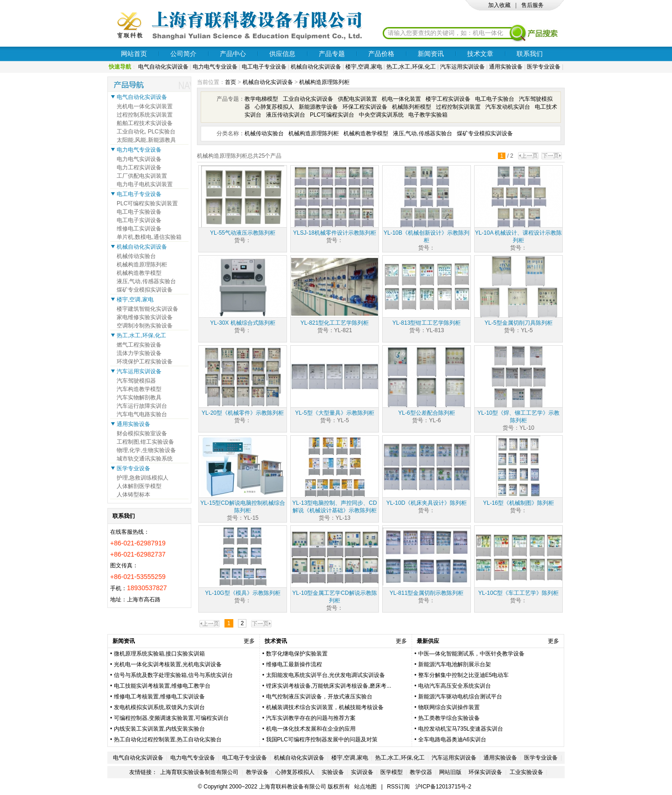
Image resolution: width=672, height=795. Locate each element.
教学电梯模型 (261, 99)
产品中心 (233, 54)
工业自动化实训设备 (308, 99)
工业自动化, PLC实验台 (146, 132)
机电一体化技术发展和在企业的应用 (311, 729)
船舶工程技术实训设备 (145, 123)
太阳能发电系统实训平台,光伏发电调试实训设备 (325, 675)
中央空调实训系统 (381, 115)
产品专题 (332, 54)
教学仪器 (421, 772)
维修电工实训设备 (139, 229)
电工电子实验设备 (139, 212)
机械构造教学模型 (366, 133)
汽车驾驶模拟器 (136, 381)
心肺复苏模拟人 (274, 107)
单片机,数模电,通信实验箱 (149, 237)
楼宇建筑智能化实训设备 (147, 309)
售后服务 (532, 5)
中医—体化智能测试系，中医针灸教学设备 (471, 654)
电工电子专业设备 (264, 67)
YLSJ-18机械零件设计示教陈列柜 (335, 233)
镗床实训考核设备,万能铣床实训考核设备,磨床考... (329, 686)
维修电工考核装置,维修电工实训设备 (159, 697)
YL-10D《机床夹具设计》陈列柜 (427, 503)
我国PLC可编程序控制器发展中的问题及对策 (322, 739)
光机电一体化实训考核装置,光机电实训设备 (168, 664)
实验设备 (333, 772)
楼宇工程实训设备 (448, 99)
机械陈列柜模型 (412, 107)
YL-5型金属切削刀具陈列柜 (518, 323)
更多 (249, 641)
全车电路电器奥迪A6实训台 (452, 739)
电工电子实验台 (495, 99)
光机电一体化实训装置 (145, 106)
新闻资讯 (431, 54)
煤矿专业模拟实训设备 (485, 133)
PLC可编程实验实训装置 (147, 203)
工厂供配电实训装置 (142, 176)
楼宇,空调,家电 (364, 67)
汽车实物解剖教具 (139, 397)
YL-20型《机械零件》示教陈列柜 (243, 413)
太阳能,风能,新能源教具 (146, 140)
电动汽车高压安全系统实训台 (455, 686)
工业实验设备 (526, 772)
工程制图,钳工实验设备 (145, 442)
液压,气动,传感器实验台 (423, 133)
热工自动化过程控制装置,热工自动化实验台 (168, 739)
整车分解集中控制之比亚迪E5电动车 (464, 675)
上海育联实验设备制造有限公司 (199, 772)
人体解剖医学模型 (139, 486)
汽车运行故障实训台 (142, 406)
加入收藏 (499, 5)
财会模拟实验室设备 (142, 433)
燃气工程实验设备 (139, 345)
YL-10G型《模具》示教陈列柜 (242, 593)
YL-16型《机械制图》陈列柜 (518, 503)
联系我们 (530, 54)
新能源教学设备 (318, 107)
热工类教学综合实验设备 (449, 718)
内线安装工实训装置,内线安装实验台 (159, 729)
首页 (231, 82)
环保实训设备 (485, 772)
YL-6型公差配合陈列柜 (426, 413)
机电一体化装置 (401, 99)
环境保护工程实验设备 (145, 362)
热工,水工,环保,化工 (411, 67)
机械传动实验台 (264, 133)
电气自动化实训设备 (163, 67)
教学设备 (257, 772)
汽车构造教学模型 (139, 389)
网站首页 (134, 54)
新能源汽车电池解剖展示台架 (455, 664)
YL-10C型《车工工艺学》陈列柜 (519, 593)
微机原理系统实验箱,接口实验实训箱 (159, 654)
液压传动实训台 (286, 115)
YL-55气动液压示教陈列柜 (243, 233)
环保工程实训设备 (365, 107)
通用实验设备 (506, 67)
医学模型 (392, 772)
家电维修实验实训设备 (145, 317)
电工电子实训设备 (139, 220)
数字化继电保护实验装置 (297, 654)
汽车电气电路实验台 (142, 414)
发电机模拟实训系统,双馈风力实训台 (159, 707)
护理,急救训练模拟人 (143, 478)
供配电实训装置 (357, 99)
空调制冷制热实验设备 (145, 326)
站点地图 (365, 787)
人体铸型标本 (133, 495)
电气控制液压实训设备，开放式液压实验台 (319, 697)
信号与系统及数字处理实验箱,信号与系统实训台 (173, 675)
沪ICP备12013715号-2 (443, 787)
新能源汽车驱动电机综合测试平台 (460, 697)
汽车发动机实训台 (508, 107)
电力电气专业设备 (215, 67)
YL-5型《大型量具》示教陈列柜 (334, 413)
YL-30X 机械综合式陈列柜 (242, 323)
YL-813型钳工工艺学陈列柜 (427, 323)
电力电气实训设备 (139, 159)
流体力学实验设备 (139, 353)
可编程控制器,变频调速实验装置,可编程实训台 (171, 718)
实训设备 (362, 772)
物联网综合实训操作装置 (449, 707)
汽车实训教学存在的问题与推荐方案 (311, 718)
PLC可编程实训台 (332, 115)
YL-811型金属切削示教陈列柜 (427, 593)
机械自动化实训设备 (316, 67)
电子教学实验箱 (428, 115)
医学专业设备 (544, 67)
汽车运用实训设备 (462, 67)
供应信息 (282, 54)
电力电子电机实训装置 (145, 184)
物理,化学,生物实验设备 (146, 450)
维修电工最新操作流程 (294, 664)
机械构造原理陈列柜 (324, 82)
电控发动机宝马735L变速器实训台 (461, 729)
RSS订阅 (398, 787)
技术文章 (480, 54)
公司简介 (183, 54)
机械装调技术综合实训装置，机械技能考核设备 (325, 707)
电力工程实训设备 (139, 167)
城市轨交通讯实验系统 (145, 459)
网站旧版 (450, 772)
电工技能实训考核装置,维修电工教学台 (162, 686)
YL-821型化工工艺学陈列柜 (335, 323)
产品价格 (381, 54)
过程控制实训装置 (458, 107)
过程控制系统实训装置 (145, 115)
